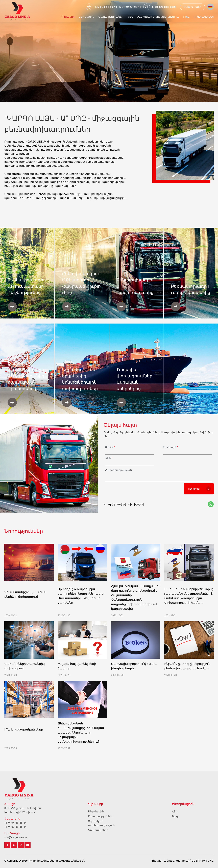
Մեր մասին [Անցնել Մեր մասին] (96, 812)
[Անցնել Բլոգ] (186, 17)
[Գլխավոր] (17, 11)
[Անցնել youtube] (28, 845)
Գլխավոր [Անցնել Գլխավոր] (95, 804)
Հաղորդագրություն (118, 470)
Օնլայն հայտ (192, 7)
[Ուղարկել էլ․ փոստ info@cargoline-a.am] (159, 7)
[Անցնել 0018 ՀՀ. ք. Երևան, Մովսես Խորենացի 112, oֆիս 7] (25, 810)
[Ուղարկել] (199, 489)
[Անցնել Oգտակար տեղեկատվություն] (158, 17)
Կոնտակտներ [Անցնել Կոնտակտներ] (98, 830)
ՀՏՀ (175, 812)
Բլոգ (175, 816)
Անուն (110, 447)
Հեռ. (109, 458)
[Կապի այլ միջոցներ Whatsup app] (211, 504)
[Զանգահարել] (106, 7)
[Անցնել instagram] (21, 845)
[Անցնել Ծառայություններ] (111, 17)
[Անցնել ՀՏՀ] (130, 17)
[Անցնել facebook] (7, 845)
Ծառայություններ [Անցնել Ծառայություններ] (101, 816)
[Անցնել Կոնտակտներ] (204, 17)
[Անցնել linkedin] (14, 845)
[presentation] (129, 489)
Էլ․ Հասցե (171, 447)
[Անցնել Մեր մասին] (86, 17)
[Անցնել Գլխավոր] (68, 17)
